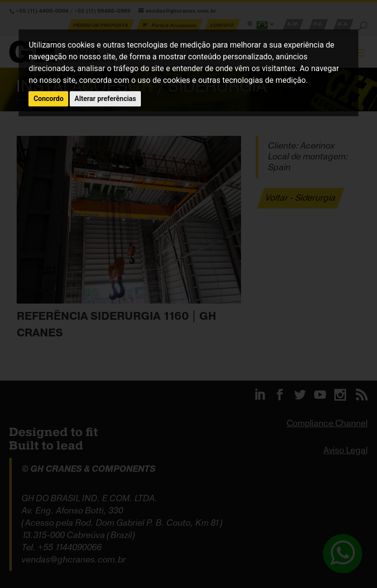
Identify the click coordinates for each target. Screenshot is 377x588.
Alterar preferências (105, 99)
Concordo (48, 99)
